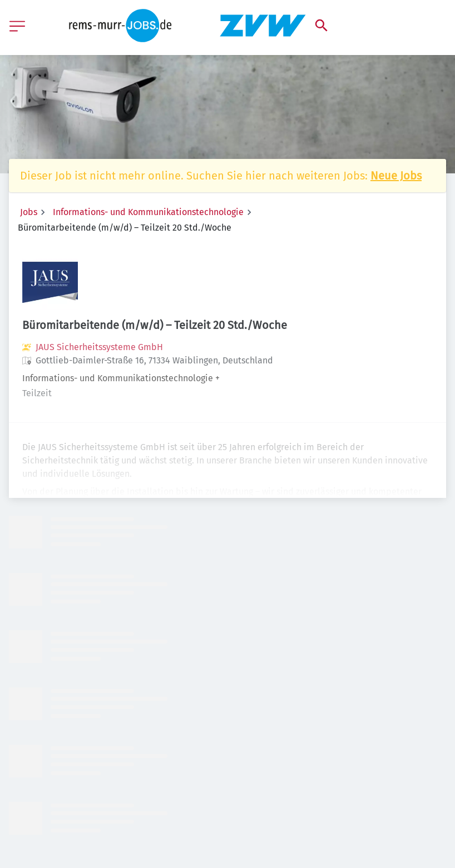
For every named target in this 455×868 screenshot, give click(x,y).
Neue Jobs (396, 176)
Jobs (29, 212)
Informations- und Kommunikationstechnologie (148, 212)
